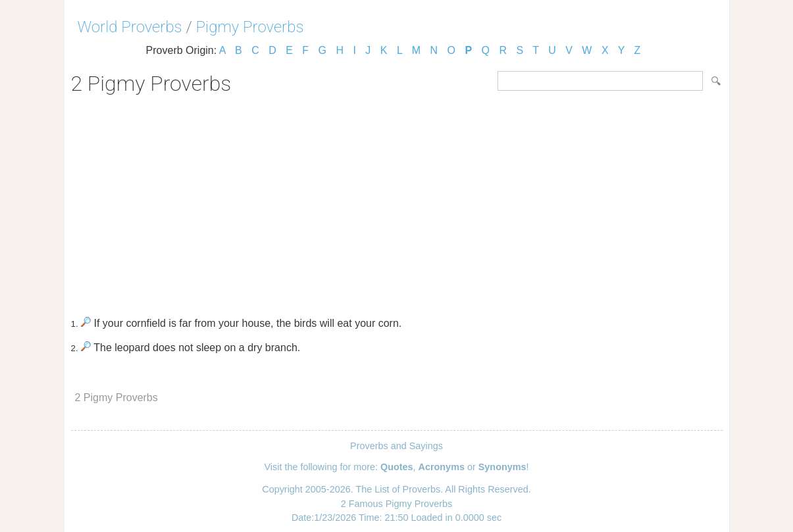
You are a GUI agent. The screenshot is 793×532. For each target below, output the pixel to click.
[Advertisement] (397, 201)
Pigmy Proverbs (250, 27)
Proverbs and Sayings (396, 446)
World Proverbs (130, 27)
